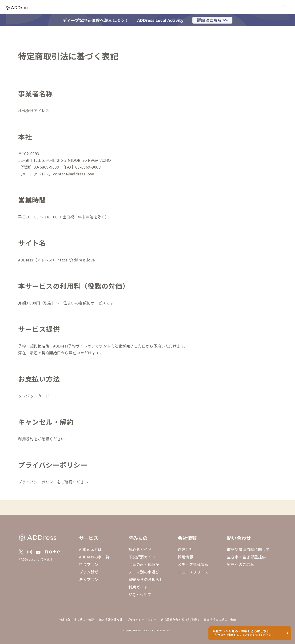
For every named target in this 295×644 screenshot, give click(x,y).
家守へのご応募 (241, 564)
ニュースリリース (193, 572)
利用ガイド (138, 587)
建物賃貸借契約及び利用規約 (180, 619)
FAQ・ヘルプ (140, 594)
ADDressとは (90, 549)
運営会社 (185, 549)
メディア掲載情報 (193, 564)
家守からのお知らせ (146, 579)
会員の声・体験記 (144, 564)
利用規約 (26, 439)
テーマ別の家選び (144, 572)
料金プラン (89, 564)
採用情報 (185, 557)
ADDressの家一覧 (94, 557)
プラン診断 (89, 572)
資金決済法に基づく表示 (220, 619)
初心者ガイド (140, 549)
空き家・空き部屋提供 (246, 557)
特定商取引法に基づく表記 (77, 619)
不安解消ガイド (142, 557)
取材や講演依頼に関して (248, 549)
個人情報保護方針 (111, 619)
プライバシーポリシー (38, 482)
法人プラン (89, 579)
